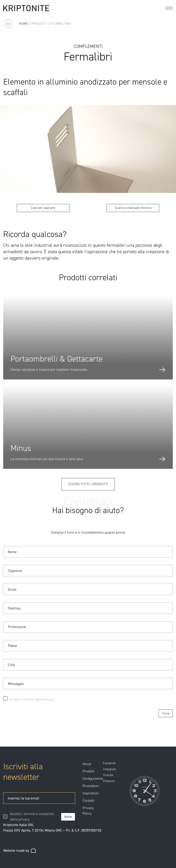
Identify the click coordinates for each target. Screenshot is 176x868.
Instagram (110, 769)
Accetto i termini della (26, 699)
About (87, 764)
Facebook (109, 763)
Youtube (108, 775)
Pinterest (109, 781)
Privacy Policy (88, 811)
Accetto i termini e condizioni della (32, 817)
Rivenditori (91, 786)
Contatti (88, 801)
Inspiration (91, 793)
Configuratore (93, 779)
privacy (49, 699)
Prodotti (89, 771)
